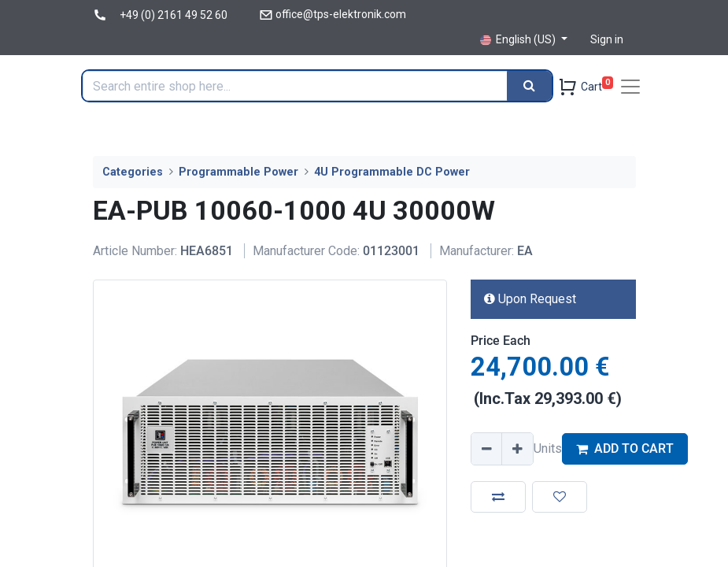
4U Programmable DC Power (392, 172)
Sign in (607, 39)
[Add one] (517, 449)
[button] (498, 497)
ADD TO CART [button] (625, 448)
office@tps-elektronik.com (341, 14)
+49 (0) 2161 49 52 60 (174, 15)
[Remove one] (487, 449)
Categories (133, 172)
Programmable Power (238, 172)
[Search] (529, 86)
